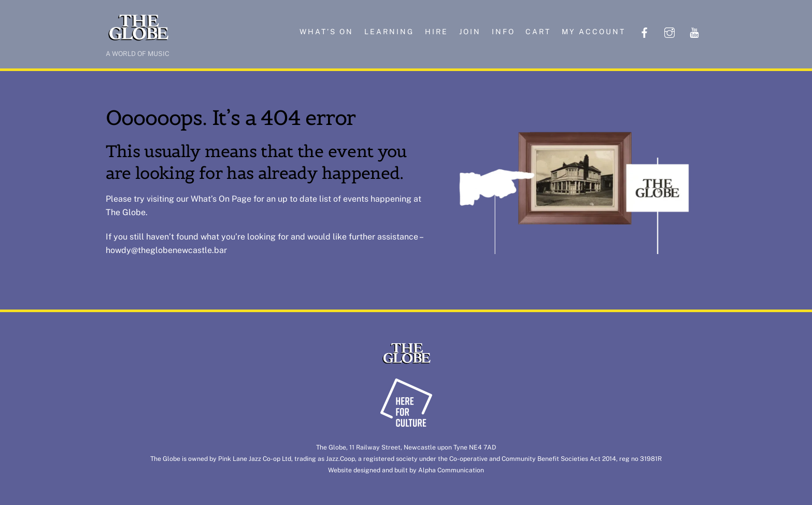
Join (470, 32)
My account (594, 32)
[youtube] (694, 31)
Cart (538, 32)
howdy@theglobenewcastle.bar (166, 250)
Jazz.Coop (340, 459)
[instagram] (669, 31)
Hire (437, 32)
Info (503, 32)
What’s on (326, 32)
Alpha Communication (451, 470)
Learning (389, 32)
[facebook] (645, 31)
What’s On (210, 199)
